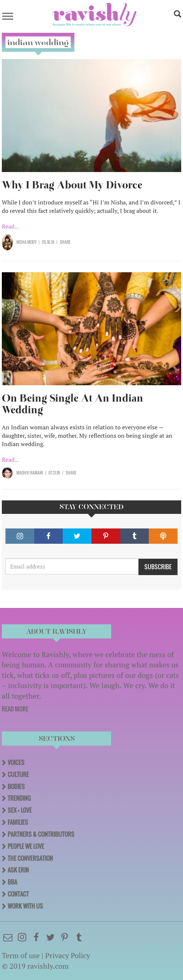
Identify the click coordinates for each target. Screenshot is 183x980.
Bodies (16, 786)
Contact (18, 894)
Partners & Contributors (41, 834)
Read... (10, 226)
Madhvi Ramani (30, 473)
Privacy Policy (68, 955)
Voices (16, 762)
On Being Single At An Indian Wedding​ (73, 404)
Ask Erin (18, 870)
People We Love (26, 846)
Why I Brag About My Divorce (72, 185)
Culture (18, 774)
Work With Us (25, 906)
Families (18, 822)
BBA (12, 882)
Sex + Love (20, 810)
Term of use (21, 955)
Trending (19, 798)
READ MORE (15, 709)
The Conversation (30, 858)
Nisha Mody (26, 242)
